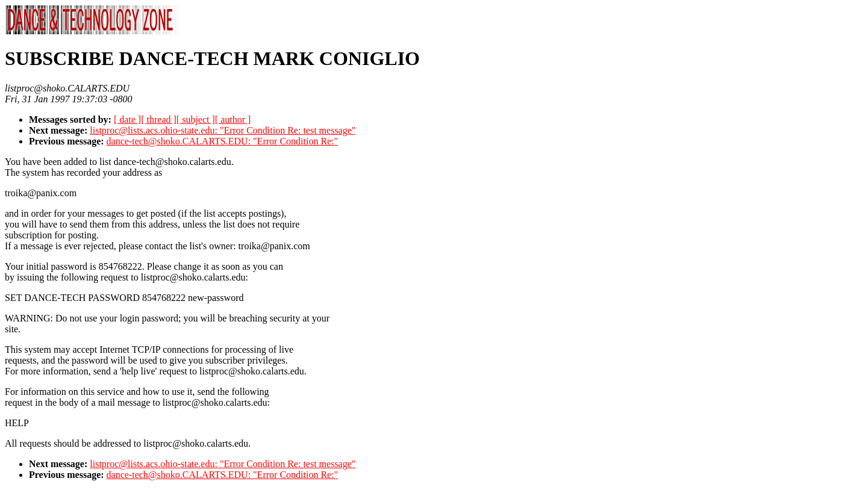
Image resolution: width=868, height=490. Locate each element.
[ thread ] (159, 119)
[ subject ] (196, 119)
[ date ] (127, 119)
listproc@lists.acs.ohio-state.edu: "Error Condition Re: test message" (223, 130)
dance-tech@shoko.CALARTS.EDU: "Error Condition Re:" (223, 141)
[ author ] (233, 119)
